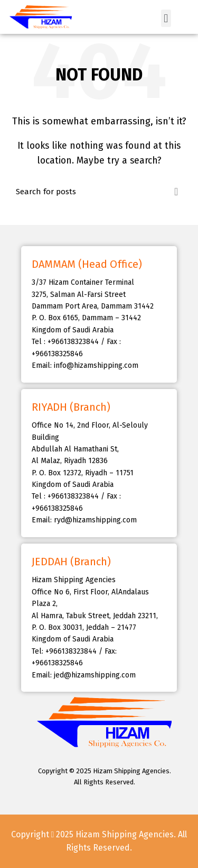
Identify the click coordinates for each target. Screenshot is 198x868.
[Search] (99, 192)
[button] (166, 18)
